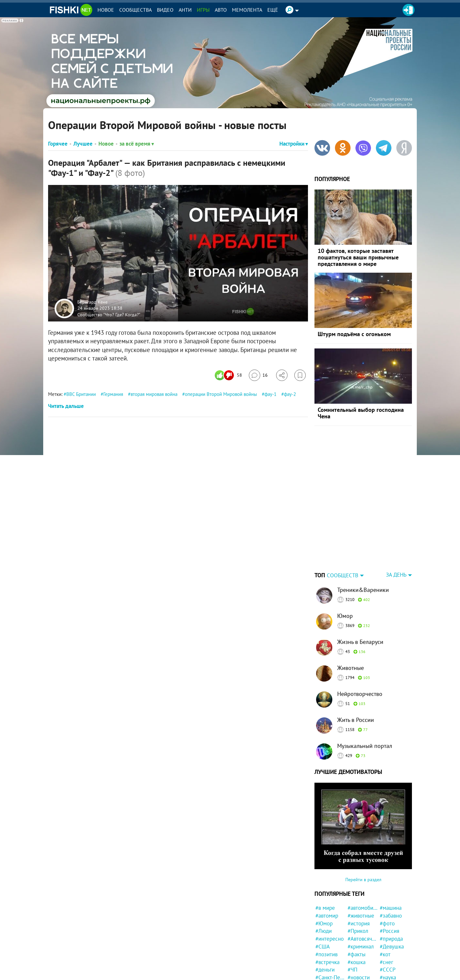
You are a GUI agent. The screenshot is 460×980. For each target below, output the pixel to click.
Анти (185, 10)
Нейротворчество (360, 694)
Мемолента (247, 10)
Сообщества (135, 10)
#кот (385, 954)
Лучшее (83, 144)
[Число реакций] (229, 375)
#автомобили (363, 908)
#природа (391, 939)
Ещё (273, 10)
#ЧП (352, 970)
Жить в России (356, 720)
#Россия (390, 931)
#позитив (326, 954)
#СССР (388, 970)
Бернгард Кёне (92, 302)
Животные (351, 668)
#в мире (325, 908)
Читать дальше (66, 406)
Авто (221, 10)
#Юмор (324, 923)
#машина (391, 908)
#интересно (330, 939)
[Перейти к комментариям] (258, 375)
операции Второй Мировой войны (221, 394)
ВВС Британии (81, 394)
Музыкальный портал (365, 746)
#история (359, 923)
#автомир (327, 916)
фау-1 (270, 394)
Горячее (58, 144)
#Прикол (358, 931)
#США (323, 947)
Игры (203, 10)
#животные (361, 916)
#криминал (361, 947)
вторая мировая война (154, 394)
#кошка (357, 962)
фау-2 (290, 394)
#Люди (324, 931)
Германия (113, 394)
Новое (106, 10)
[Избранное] (300, 375)
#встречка (327, 962)
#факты (357, 954)
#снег (386, 962)
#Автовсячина (363, 939)
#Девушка (392, 947)
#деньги (325, 970)
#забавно (391, 916)
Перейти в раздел (363, 880)
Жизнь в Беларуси (360, 642)
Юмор (345, 616)
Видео (165, 10)
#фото (387, 923)
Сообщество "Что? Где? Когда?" (109, 314)
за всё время (137, 144)
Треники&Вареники (363, 590)
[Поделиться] (282, 375)
